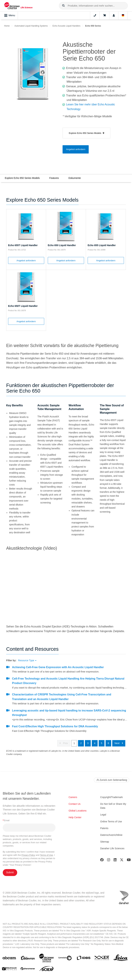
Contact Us (75, 804)
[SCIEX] (46, 969)
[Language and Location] (123, 16)
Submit (10, 872)
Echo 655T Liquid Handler (23, 245)
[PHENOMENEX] (28, 969)
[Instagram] (109, 861)
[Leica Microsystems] (121, 959)
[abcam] (9, 959)
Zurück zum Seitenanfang (112, 780)
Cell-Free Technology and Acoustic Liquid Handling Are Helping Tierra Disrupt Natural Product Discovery (68, 681)
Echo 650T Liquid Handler (23, 306)
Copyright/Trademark (111, 797)
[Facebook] (102, 861)
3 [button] (88, 743)
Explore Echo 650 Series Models (22, 178)
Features (54, 178)
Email (6, 820)
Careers (73, 797)
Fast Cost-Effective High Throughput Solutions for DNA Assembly (55, 726)
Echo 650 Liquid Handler (62, 245)
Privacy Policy (28, 855)
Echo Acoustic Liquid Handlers (66, 26)
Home (7, 26)
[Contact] (95, 16)
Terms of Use (46, 855)
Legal (103, 815)
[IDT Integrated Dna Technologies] (102, 959)
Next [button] (119, 743)
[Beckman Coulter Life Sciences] (46, 959)
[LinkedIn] (115, 861)
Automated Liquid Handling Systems (31, 26)
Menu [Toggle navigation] (10, 16)
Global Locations (78, 811)
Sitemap (105, 842)
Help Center (75, 817)
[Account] (114, 16)
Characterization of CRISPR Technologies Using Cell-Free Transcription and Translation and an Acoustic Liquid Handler (62, 697)
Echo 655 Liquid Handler (102, 245)
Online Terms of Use (111, 821)
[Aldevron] (28, 959)
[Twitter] (122, 861)
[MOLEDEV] (9, 969)
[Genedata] (65, 959)
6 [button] (108, 743)
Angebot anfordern (76, 149)
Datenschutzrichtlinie (111, 835)
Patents (104, 828)
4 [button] (95, 743)
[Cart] (104, 16)
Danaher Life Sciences (112, 848)
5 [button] (102, 743)
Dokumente (75, 178)
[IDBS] (84, 959)
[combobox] (93, 6)
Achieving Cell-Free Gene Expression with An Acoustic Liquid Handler (58, 667)
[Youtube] (129, 861)
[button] (63, 6)
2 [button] (81, 743)
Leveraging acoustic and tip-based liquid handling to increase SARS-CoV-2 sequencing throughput (69, 713)
